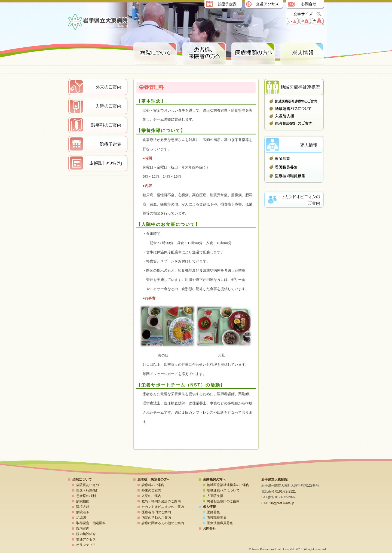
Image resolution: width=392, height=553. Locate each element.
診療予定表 (223, 5)
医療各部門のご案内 (156, 512)
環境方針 (83, 507)
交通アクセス (264, 5)
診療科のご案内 (153, 485)
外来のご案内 (151, 490)
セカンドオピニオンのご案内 (163, 507)
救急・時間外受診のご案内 (161, 501)
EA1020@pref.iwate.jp (278, 503)
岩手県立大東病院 (98, 22)
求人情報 (302, 54)
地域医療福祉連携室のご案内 (294, 101)
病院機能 (83, 501)
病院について (155, 54)
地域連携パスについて (294, 109)
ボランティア (86, 545)
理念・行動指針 (88, 490)
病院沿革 (83, 512)
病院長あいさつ (88, 485)
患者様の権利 (86, 496)
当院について (82, 480)
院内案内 (83, 529)
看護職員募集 (294, 167)
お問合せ (305, 5)
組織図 (81, 518)
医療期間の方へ (253, 54)
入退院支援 (294, 116)
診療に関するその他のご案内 (163, 523)
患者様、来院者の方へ (204, 54)
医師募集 (294, 160)
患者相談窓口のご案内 (294, 123)
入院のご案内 (151, 496)
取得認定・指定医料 (91, 523)
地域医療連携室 (294, 87)
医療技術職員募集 (294, 174)
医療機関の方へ (214, 480)
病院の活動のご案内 (156, 518)
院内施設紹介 (86, 534)
